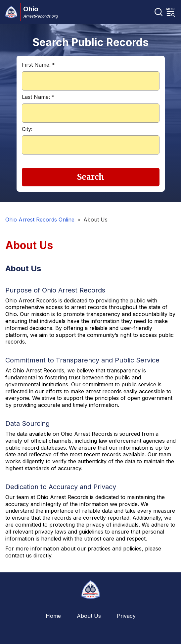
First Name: (38, 65)
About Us (89, 616)
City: (27, 129)
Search (91, 177)
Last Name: (38, 97)
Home (53, 616)
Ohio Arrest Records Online (40, 220)
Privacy (126, 616)
